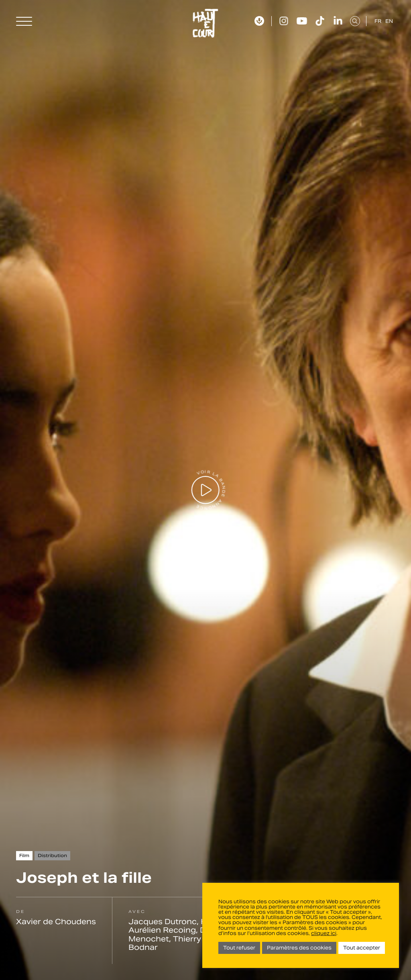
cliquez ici (324, 933)
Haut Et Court (205, 23)
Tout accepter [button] (362, 948)
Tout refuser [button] (239, 948)
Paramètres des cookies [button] (299, 948)
